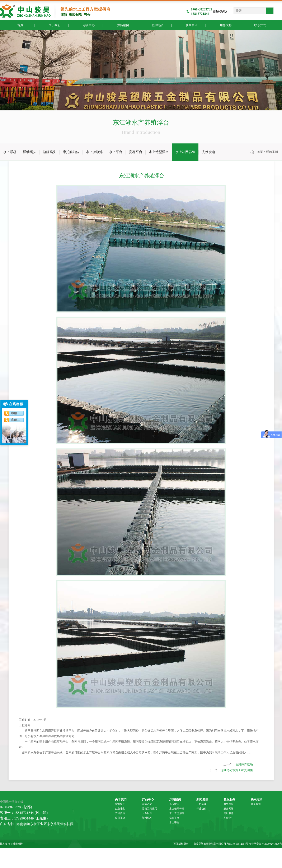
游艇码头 (50, 152)
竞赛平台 (136, 152)
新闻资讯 (188, 25)
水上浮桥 (10, 152)
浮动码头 (30, 152)
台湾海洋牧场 (244, 830)
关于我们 (51, 25)
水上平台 (116, 152)
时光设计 (18, 844)
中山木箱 (178, 852)
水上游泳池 (94, 152)
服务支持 (223, 25)
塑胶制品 (154, 25)
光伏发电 (208, 152)
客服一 (15, 413)
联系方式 (257, 25)
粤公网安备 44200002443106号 (265, 844)
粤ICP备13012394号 (237, 844)
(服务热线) (207, 11)
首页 (260, 152)
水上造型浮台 (159, 152)
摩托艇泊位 (71, 152)
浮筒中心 (86, 25)
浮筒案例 (120, 25)
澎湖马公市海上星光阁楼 (237, 836)
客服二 (15, 420)
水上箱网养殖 (185, 152)
